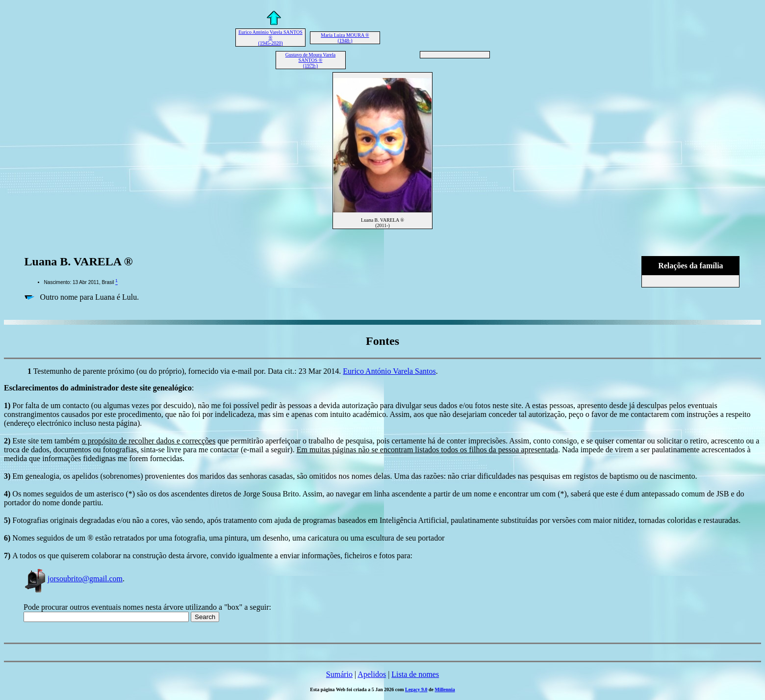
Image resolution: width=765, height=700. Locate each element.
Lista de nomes (415, 674)
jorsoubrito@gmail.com (73, 579)
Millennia (445, 689)
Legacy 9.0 (416, 689)
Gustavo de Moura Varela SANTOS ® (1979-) (310, 60)
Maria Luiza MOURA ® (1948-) (345, 38)
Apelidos (372, 674)
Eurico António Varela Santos (389, 371)
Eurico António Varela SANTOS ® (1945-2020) (270, 38)
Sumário (339, 674)
